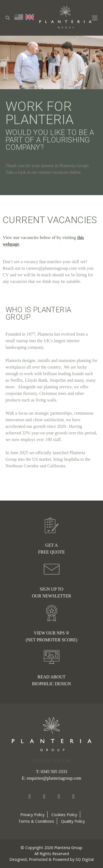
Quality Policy (73, 821)
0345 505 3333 (54, 772)
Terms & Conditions (36, 821)
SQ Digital (85, 859)
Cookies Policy (64, 815)
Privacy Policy (32, 815)
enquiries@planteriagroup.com (54, 778)
